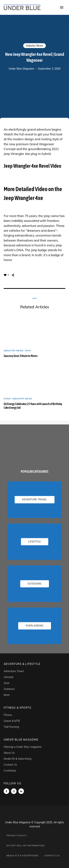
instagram (14, 791)
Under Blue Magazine (21, 69)
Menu (62, 7)
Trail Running (11, 727)
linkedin (21, 791)
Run (28, 351)
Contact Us (10, 765)
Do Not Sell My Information (25, 845)
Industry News (34, 46)
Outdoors (9, 689)
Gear (7, 683)
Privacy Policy (16, 835)
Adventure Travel (14, 671)
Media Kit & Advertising (17, 759)
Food (7, 399)
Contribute (10, 771)
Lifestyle (9, 677)
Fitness (8, 715)
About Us (9, 753)
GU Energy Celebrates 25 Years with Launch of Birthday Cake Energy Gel (33, 406)
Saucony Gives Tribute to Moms (21, 356)
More (7, 695)
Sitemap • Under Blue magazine (23, 747)
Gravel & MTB (12, 721)
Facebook (6, 791)
